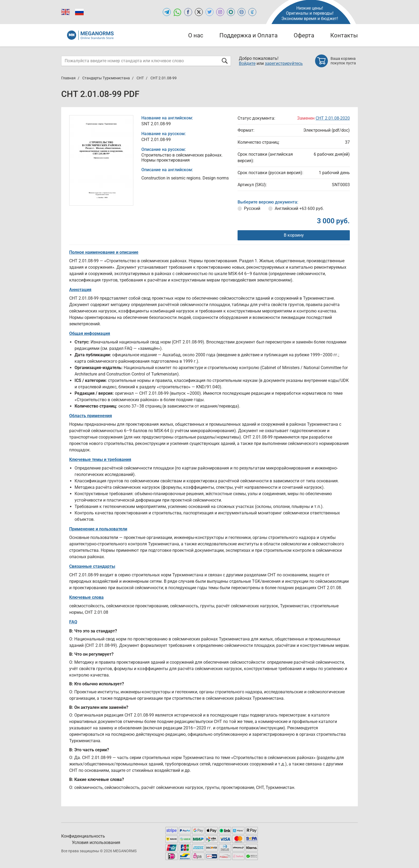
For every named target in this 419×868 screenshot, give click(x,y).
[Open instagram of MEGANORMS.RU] (220, 12)
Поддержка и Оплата (249, 35)
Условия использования (96, 842)
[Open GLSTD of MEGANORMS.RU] (231, 12)
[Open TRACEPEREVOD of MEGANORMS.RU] (252, 12)
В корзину (294, 235)
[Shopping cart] (336, 61)
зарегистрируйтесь (284, 63)
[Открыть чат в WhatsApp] (177, 12)
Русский (252, 208)
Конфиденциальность (83, 836)
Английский (299, 208)
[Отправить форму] (225, 61)
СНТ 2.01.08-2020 (333, 118)
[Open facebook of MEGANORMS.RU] (188, 12)
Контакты (344, 35)
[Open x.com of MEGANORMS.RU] (199, 12)
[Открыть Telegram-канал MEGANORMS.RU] (167, 12)
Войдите (247, 63)
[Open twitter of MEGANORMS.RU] (210, 12)
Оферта (304, 35)
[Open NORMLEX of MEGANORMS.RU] (242, 12)
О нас (196, 35)
